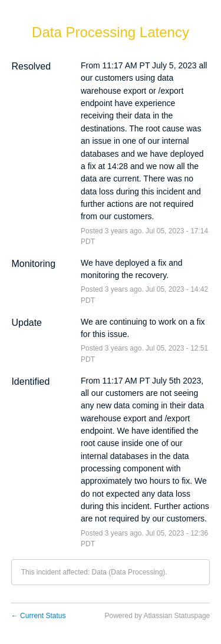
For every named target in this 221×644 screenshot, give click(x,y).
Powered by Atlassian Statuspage (157, 616)
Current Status (39, 616)
